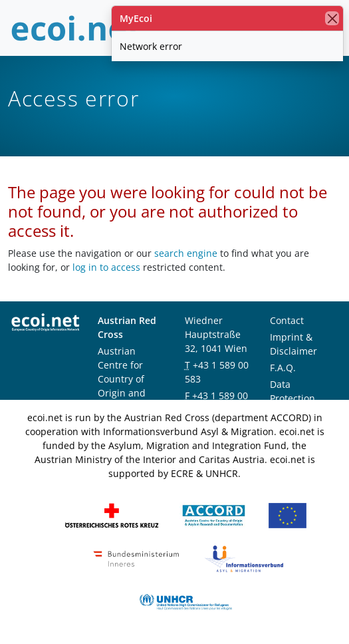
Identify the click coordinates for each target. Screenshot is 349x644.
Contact (287, 320)
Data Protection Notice (292, 398)
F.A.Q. (283, 368)
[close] (332, 18)
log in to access (106, 267)
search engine (186, 253)
